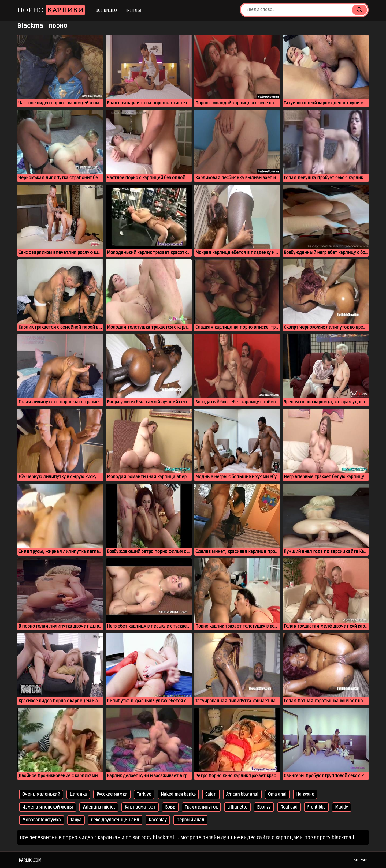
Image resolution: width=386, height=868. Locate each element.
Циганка (78, 794)
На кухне (305, 794)
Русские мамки (112, 794)
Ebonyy (264, 807)
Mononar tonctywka (42, 820)
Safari (211, 794)
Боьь (170, 807)
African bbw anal (242, 794)
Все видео (106, 10)
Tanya (76, 820)
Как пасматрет (140, 807)
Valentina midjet (99, 807)
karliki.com (30, 860)
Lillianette (237, 807)
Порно (51, 10)
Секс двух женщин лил (115, 820)
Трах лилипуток (201, 807)
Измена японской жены (48, 807)
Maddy (342, 807)
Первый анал (190, 820)
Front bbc (316, 807)
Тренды (133, 10)
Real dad (289, 807)
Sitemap (361, 860)
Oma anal (277, 794)
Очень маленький (41, 794)
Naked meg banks (178, 794)
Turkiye (144, 794)
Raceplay (158, 820)
